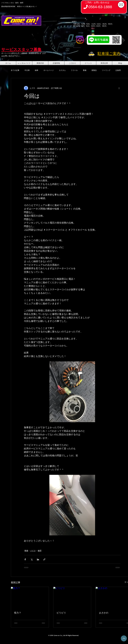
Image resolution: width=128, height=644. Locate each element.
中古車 (27, 70)
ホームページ (49, 70)
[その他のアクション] (119, 88)
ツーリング (106, 70)
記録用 (118, 70)
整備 (85, 70)
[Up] (124, 638)
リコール (74, 70)
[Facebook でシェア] (25, 559)
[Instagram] (80, 40)
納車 (37, 70)
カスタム (62, 70)
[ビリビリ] (72, 597)
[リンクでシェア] (44, 559)
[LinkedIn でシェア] (38, 559)
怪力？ (18, 613)
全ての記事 (15, 70)
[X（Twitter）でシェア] (32, 559)
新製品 (94, 70)
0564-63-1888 (100, 7)
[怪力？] (30, 597)
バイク (33, 551)
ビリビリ (61, 613)
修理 (40, 551)
